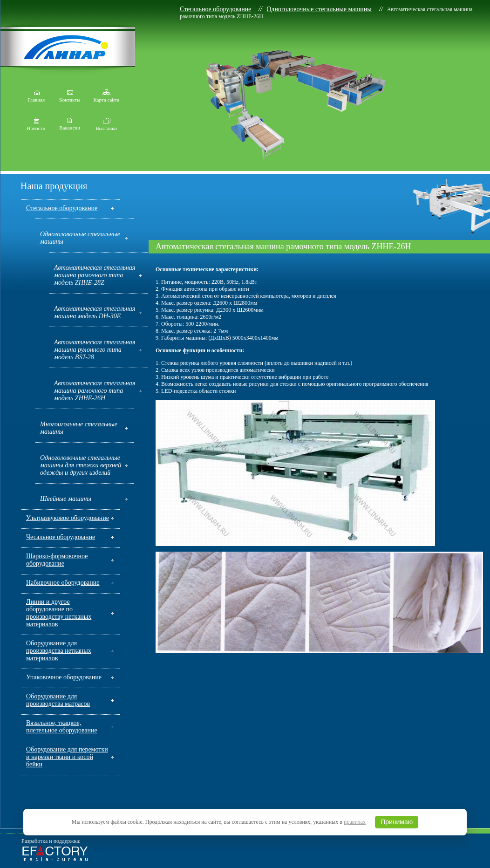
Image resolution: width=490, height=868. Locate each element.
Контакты (70, 97)
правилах (355, 822)
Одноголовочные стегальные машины (319, 9)
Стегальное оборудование (215, 9)
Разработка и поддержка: (51, 841)
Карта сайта (106, 97)
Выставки (106, 126)
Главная (36, 97)
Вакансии (70, 125)
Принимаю (397, 822)
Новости (36, 126)
